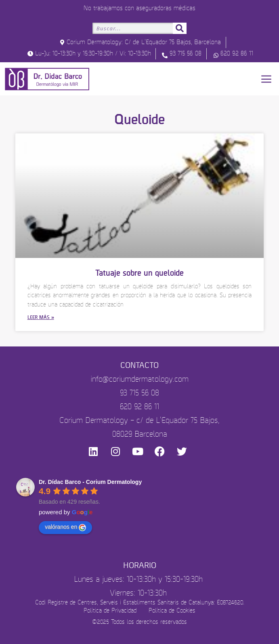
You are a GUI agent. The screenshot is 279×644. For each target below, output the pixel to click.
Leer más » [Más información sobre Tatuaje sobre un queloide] (41, 317)
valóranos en (65, 527)
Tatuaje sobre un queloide (139, 273)
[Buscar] (180, 28)
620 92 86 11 (139, 407)
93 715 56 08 (139, 393)
